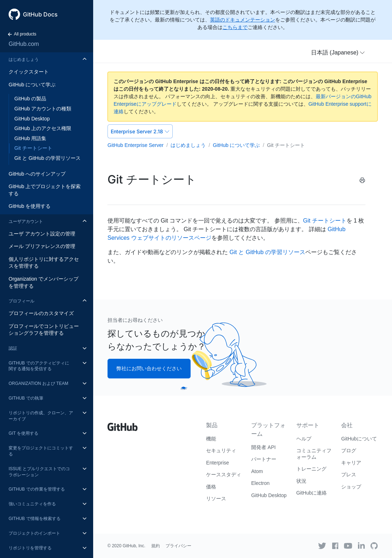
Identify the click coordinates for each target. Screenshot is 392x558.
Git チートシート (33, 148)
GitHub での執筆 (26, 398)
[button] (338, 53)
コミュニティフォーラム (314, 454)
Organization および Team (38, 383)
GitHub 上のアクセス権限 (43, 128)
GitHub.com (24, 44)
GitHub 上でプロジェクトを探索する (45, 190)
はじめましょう (24, 59)
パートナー (264, 459)
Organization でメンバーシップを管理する (44, 282)
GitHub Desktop (32, 119)
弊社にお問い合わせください (149, 368)
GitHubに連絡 (312, 493)
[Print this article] (362, 180)
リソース (216, 499)
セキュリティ (221, 450)
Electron (260, 483)
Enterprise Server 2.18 (140, 131)
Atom (257, 471)
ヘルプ (304, 439)
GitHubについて (359, 439)
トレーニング (311, 469)
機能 (211, 439)
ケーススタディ (224, 474)
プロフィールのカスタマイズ (41, 313)
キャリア (351, 463)
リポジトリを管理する (30, 548)
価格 (211, 487)
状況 (301, 481)
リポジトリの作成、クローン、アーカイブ (41, 416)
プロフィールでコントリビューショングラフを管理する (44, 330)
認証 (13, 348)
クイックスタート (29, 72)
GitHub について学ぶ (32, 85)
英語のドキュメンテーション (243, 20)
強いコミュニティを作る (32, 504)
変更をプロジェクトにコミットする (41, 451)
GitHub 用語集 (30, 138)
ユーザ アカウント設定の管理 (42, 234)
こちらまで (235, 27)
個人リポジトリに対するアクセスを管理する (44, 263)
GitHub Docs (40, 14)
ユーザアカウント (26, 221)
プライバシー (178, 546)
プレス (349, 474)
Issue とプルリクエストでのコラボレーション (39, 472)
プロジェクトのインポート (34, 533)
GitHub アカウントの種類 (43, 109)
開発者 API (263, 447)
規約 (156, 546)
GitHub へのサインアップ (37, 174)
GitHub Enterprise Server (135, 145)
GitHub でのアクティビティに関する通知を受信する (39, 366)
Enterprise (217, 463)
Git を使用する (23, 433)
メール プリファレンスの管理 (42, 246)
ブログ (349, 450)
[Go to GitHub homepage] (123, 424)
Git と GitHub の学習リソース (47, 158)
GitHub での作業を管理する (37, 489)
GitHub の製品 (30, 99)
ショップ (351, 487)
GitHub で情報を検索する (35, 519)
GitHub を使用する (30, 206)
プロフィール (21, 301)
